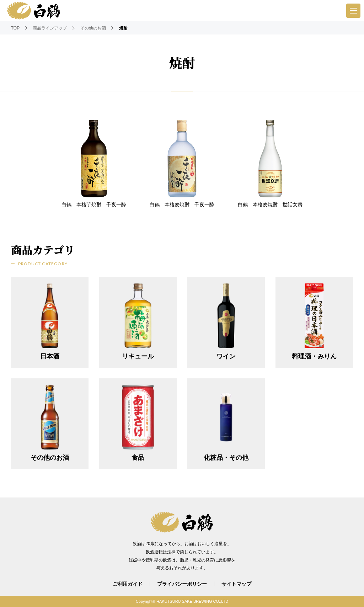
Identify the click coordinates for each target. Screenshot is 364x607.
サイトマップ (236, 584)
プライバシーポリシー (182, 584)
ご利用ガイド (128, 584)
